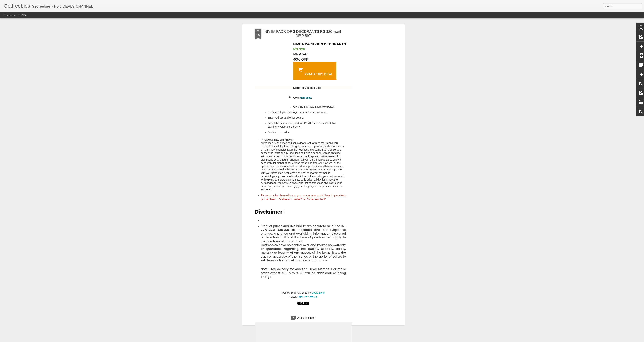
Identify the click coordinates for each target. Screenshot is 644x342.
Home (23, 15)
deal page (306, 98)
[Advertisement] (372, 53)
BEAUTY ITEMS (308, 297)
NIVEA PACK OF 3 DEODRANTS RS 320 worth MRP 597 (303, 34)
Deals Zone (318, 293)
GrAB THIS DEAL (315, 71)
